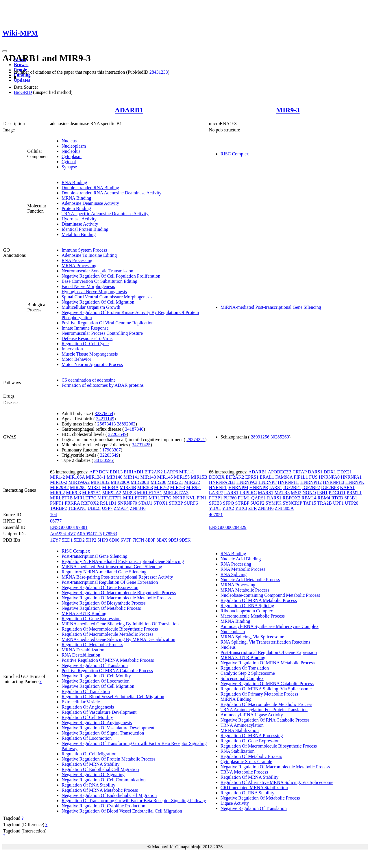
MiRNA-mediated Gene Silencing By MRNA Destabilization (118, 639)
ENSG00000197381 (69, 527)
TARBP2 (58, 508)
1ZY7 (55, 540)
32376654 (104, 413)
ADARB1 (129, 110)
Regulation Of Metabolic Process (92, 645)
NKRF (179, 498)
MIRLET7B (61, 498)
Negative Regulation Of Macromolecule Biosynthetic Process (119, 593)
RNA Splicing (234, 574)
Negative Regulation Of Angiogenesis (97, 723)
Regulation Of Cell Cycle (85, 344)
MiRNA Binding (236, 699)
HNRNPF (268, 482)
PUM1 (244, 498)
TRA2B (324, 503)
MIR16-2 (59, 482)
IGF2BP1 (292, 487)
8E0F (150, 540)
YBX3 (241, 508)
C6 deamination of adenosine (89, 380)
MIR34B (128, 487)
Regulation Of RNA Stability (88, 785)
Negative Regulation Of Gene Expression (100, 587)
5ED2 (79, 540)
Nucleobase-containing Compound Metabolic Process (270, 595)
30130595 (103, 460)
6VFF (126, 540)
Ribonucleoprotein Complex (247, 611)
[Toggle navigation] (5, 51)
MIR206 (158, 482)
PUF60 (230, 498)
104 (53, 515)
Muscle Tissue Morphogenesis (90, 354)
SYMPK (274, 503)
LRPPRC (248, 493)
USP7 (107, 508)
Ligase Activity (235, 803)
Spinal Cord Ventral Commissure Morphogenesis (107, 297)
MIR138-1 (96, 477)
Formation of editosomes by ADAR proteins (103, 385)
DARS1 (315, 472)
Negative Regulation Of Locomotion (96, 681)
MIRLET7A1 (150, 493)
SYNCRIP (292, 503)
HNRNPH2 (311, 482)
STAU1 (145, 503)
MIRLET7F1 (110, 498)
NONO (309, 493)
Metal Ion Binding (79, 234)
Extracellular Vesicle (81, 702)
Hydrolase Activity (79, 219)
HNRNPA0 (329, 477)
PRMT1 (354, 493)
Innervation (72, 349)
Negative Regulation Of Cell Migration (98, 302)
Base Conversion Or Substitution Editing (99, 281)
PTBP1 (216, 498)
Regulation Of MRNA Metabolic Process (100, 790)
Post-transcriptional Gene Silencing (95, 556)
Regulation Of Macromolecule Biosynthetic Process (110, 629)
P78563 (110, 534)
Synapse (69, 167)
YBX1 (215, 508)
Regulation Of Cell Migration (89, 754)
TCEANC (77, 508)
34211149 (105, 419)
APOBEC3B (280, 472)
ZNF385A (284, 508)
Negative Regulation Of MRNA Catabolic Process (267, 684)
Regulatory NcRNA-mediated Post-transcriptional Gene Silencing (123, 561)
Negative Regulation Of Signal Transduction (103, 733)
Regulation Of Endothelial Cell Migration (100, 769)
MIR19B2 (100, 482)
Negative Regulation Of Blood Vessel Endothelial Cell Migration (122, 811)
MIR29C (78, 487)
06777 (56, 521)
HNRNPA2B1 (222, 482)
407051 (216, 515)
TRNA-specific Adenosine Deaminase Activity (105, 214)
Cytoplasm (72, 156)
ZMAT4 (121, 508)
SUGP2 (257, 503)
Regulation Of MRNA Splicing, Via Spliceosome (266, 689)
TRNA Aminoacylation (242, 725)
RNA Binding (74, 182)
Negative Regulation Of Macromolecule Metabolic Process (116, 598)
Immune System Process (84, 250)
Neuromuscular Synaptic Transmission (97, 271)
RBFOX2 (90, 503)
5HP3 (103, 540)
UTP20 (351, 503)
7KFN (138, 540)
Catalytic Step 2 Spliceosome (248, 673)
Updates (22, 80)
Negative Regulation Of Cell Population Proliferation (111, 276)
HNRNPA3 (247, 482)
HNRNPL (218, 487)
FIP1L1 (301, 477)
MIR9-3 (288, 110)
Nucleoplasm (74, 146)
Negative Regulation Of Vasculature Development (108, 728)
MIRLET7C (85, 498)
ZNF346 (138, 508)
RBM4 (324, 498)
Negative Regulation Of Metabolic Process (101, 608)
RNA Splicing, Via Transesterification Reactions (265, 642)
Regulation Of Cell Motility (87, 717)
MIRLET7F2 (135, 498)
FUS (313, 477)
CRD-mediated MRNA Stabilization (254, 788)
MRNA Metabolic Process (245, 590)
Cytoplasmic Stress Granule (246, 762)
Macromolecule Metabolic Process (253, 616)
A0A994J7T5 (89, 534)
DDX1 (330, 472)
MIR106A (75, 477)
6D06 (114, 540)
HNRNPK (355, 482)
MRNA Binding (76, 198)
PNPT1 (57, 503)
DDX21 (344, 472)
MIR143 (148, 477)
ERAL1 (267, 477)
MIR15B (199, 477)
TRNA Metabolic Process (244, 772)
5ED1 (67, 540)
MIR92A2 (112, 493)
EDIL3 (116, 472)
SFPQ (228, 503)
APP (94, 472)
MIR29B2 (59, 487)
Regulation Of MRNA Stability (90, 764)
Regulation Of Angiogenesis (88, 707)
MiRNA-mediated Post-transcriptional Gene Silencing (271, 307)
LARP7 (216, 493)
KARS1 (347, 487)
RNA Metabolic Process (243, 569)
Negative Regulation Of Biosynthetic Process (104, 603)
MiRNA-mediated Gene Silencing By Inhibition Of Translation (120, 624)
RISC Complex (235, 154)
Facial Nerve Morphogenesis (88, 286)
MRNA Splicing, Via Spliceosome (252, 637)
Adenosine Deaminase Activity (90, 203)
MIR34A (110, 487)
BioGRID (23, 92)
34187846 (134, 429)
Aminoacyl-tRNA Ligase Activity (252, 715)
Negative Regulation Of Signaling (93, 775)
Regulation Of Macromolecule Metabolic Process (107, 634)
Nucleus (69, 141)
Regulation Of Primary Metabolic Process (259, 694)
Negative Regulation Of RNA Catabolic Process (265, 720)
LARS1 (231, 493)
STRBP (176, 503)
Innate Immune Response (85, 328)
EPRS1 (252, 477)
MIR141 (131, 477)
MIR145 (165, 477)
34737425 (141, 445)
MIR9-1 (194, 487)
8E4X (162, 540)
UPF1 (338, 503)
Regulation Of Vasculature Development (99, 712)
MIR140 (114, 477)
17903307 (112, 450)
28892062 (126, 424)
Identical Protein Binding (85, 229)
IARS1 (276, 487)
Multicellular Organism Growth (91, 307)
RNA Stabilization (238, 751)
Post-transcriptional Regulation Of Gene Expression (110, 582)
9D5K (185, 540)
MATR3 (282, 493)
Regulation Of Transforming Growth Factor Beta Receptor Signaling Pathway (134, 801)
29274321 (196, 439)
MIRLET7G (160, 498)
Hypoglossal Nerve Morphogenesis (94, 292)
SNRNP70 (127, 503)
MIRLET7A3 (176, 493)
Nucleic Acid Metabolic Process (250, 580)
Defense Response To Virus (87, 338)
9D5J (173, 540)
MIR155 (182, 477)
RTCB (337, 498)
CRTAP (300, 472)
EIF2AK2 (154, 472)
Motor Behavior (76, 359)
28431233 (159, 72)
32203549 (117, 434)
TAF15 (310, 503)
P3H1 (322, 493)
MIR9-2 (58, 493)
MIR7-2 (162, 487)
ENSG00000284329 (228, 527)
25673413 (106, 424)
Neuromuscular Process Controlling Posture (102, 333)
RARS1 (274, 498)
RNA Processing (77, 260)
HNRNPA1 (351, 477)
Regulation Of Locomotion (87, 738)
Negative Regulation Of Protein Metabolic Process (109, 759)
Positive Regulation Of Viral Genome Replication (108, 323)
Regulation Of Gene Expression (91, 619)
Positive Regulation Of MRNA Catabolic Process (107, 671)
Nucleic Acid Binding (241, 559)
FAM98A (284, 477)
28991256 (260, 437)
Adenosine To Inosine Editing (89, 255)
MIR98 (129, 493)
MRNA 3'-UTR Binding (84, 613)
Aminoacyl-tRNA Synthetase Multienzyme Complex (270, 626)
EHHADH (134, 472)
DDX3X (217, 477)
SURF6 (191, 503)
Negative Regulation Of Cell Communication (104, 780)
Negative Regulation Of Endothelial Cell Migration (109, 795)
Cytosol (69, 162)
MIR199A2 (79, 482)
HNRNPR (259, 487)
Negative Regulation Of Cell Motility (96, 676)
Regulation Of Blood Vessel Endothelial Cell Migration (113, 697)
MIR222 (192, 482)
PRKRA (72, 503)
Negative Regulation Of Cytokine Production (103, 806)
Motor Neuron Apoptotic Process (92, 364)
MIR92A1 (92, 493)
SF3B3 (215, 503)
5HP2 (91, 540)
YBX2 (228, 508)
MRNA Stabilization (240, 730)
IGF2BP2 (311, 487)
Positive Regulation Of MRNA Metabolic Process (108, 660)
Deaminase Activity (80, 224)
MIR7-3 (178, 487)
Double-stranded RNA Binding (90, 188)
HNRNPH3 (334, 482)
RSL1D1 (108, 503)
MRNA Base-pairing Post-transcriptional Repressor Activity (117, 577)
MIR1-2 (58, 477)
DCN (104, 472)
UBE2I (94, 508)
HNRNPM (238, 487)
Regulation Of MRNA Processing (252, 736)
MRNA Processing (79, 266)
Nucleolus (71, 151)
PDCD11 (337, 493)
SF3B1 (351, 498)
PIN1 (201, 498)
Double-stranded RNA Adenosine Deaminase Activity (112, 193)
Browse (21, 65)
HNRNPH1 (288, 482)
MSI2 (296, 493)
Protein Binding (76, 208)
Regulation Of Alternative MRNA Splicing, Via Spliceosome (277, 782)
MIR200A (120, 482)
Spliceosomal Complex (242, 678)
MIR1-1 (187, 472)
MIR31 (94, 487)
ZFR (252, 508)
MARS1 (266, 493)
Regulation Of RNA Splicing (247, 606)
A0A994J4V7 (63, 534)
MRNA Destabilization (83, 650)
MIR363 (145, 487)
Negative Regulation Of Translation (95, 665)
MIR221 (175, 482)
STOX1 (161, 503)
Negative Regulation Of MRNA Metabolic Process (268, 663)
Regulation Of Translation (86, 691)
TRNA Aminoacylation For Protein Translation (264, 710)
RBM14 (309, 498)
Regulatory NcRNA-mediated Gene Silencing (104, 572)
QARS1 (259, 498)
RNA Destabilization (81, 655)
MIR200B (140, 482)
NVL (191, 498)
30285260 (280, 437)
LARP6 (171, 472)
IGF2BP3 (330, 487)
